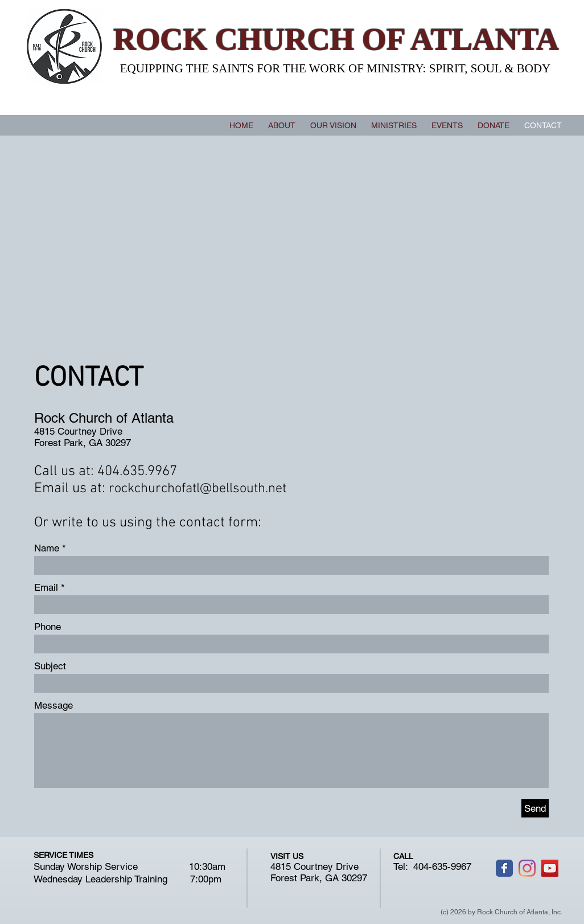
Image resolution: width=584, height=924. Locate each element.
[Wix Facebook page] (504, 868)
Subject (50, 666)
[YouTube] (550, 868)
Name (47, 548)
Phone (48, 627)
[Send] (535, 808)
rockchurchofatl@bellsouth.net (198, 489)
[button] (394, 125)
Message (54, 706)
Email (46, 588)
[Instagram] (527, 868)
